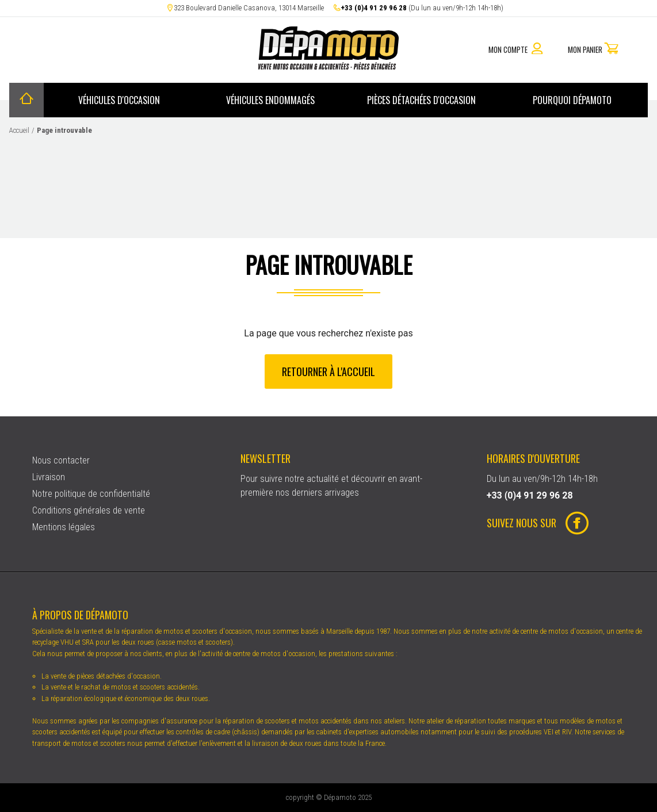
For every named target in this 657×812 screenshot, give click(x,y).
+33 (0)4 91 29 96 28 (374, 8)
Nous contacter (61, 460)
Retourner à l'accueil (328, 371)
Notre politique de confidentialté (91, 494)
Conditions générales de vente (89, 510)
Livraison (49, 477)
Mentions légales (64, 527)
